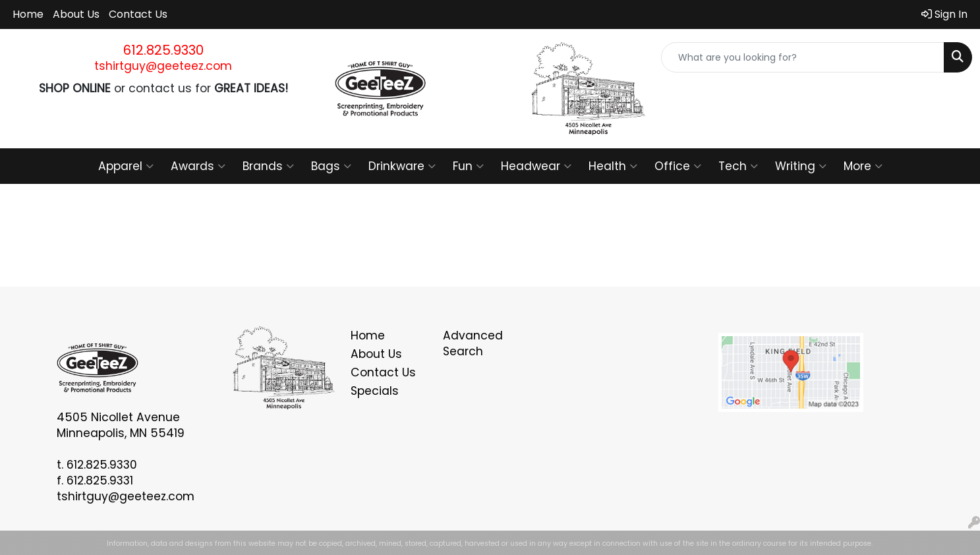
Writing (801, 166)
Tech (738, 166)
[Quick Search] (803, 57)
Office (678, 166)
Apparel (126, 166)
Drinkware (402, 166)
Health (613, 166)
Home (28, 14)
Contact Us (138, 14)
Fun (468, 166)
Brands (268, 166)
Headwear (536, 166)
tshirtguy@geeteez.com (163, 66)
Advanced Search (473, 343)
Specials (375, 391)
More (863, 166)
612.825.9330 (163, 50)
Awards (198, 166)
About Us (76, 14)
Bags (331, 166)
